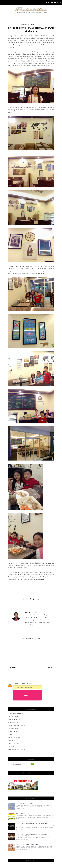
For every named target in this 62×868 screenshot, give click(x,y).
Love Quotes (12, 746)
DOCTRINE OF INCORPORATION (27, 844)
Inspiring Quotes (13, 731)
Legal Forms (12, 740)
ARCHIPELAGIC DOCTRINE (25, 804)
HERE (42, 579)
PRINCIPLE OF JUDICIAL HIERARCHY (29, 814)
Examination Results (14, 719)
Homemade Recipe (13, 728)
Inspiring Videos (13, 734)
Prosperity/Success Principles (17, 749)
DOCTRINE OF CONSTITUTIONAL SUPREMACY (32, 824)
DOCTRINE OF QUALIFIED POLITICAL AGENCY (32, 834)
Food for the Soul (13, 722)
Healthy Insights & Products (17, 725)
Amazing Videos (13, 716)
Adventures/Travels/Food (31, 24)
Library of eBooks (13, 743)
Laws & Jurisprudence (15, 737)
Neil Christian (31, 612)
